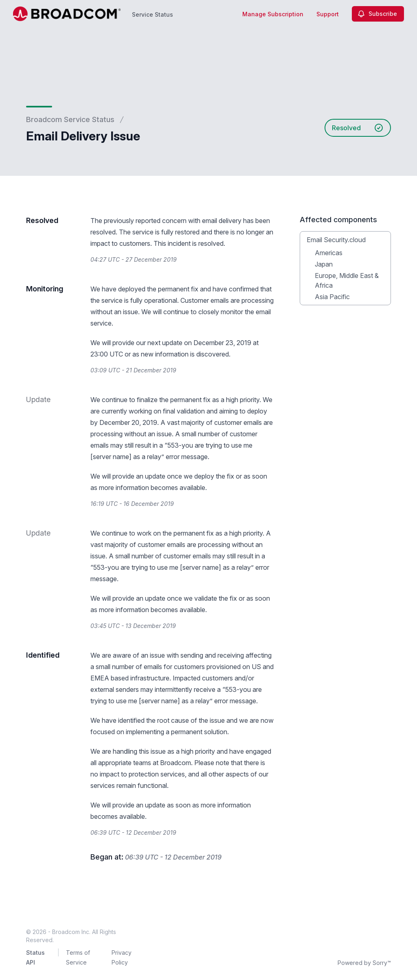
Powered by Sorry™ (364, 963)
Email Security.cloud (336, 240)
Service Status (153, 14)
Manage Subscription (273, 14)
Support (328, 14)
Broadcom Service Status (70, 119)
